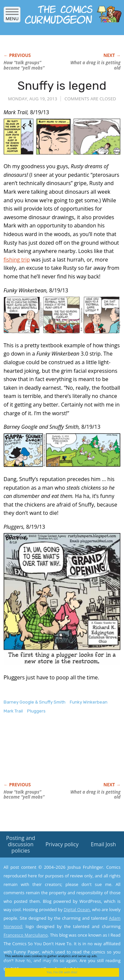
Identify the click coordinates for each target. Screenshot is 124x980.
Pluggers (36, 711)
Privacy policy (62, 844)
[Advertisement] (57, 755)
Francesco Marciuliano (26, 935)
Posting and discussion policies (21, 844)
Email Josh (103, 844)
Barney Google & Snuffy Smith (35, 702)
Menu (12, 16)
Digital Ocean (77, 909)
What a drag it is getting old (96, 65)
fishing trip (17, 260)
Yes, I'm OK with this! (62, 972)
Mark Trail (13, 711)
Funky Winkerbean (89, 702)
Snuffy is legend (62, 86)
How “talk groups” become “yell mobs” (24, 65)
